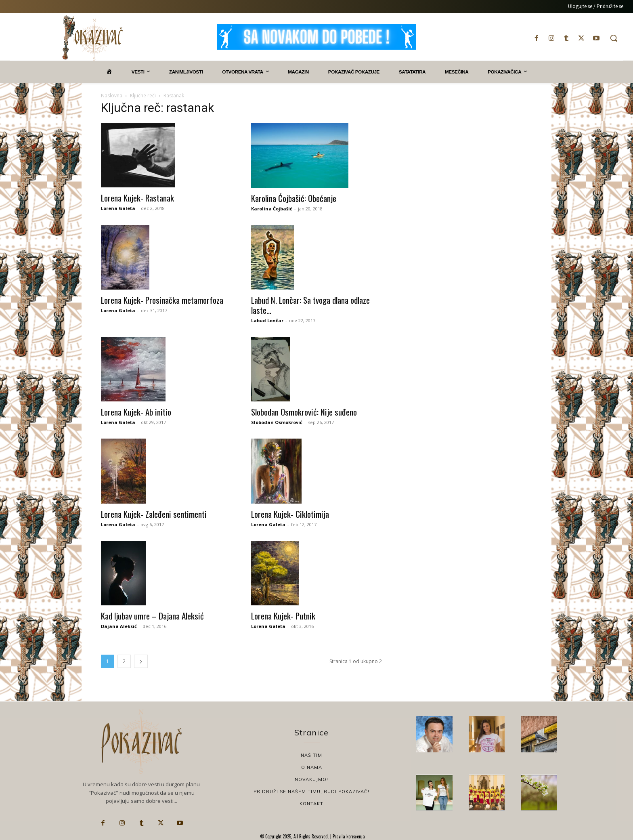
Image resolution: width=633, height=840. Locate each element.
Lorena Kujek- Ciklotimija (290, 514)
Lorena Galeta (118, 208)
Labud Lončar (267, 320)
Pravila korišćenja (348, 836)
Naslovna (112, 96)
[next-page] (141, 661)
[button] (614, 38)
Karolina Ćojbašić (272, 209)
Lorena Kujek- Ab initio (136, 412)
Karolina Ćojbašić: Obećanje (294, 198)
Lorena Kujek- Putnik (283, 616)
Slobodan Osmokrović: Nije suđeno (304, 412)
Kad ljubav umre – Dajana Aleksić (152, 616)
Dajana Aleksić (119, 626)
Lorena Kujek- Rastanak (137, 198)
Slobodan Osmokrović (277, 422)
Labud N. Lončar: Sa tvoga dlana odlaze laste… (310, 305)
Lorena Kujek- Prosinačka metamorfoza (162, 300)
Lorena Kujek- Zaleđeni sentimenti (154, 514)
